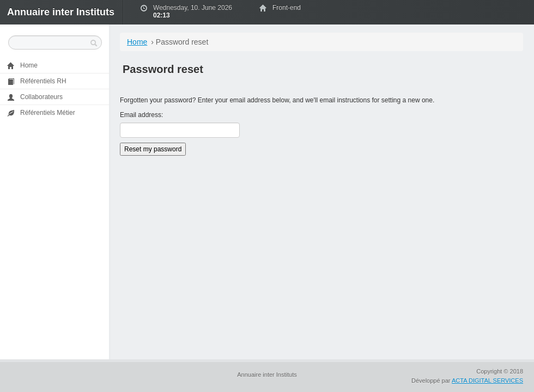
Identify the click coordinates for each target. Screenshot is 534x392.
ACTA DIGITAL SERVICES (487, 381)
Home (137, 42)
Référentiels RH (37, 81)
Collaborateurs (35, 97)
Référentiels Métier (41, 113)
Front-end (287, 8)
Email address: (141, 115)
